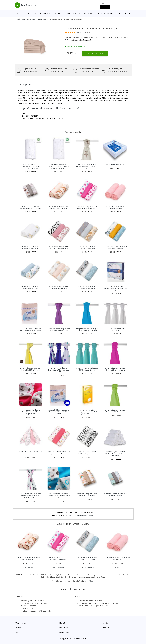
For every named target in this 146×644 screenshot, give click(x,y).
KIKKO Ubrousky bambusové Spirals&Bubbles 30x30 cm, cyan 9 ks (59, 496)
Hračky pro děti (73, 13)
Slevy (18, 632)
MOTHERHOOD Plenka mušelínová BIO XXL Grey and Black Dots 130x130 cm (59, 166)
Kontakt (106, 628)
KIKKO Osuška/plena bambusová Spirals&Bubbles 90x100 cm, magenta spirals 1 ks (31, 496)
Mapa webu (64, 628)
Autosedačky (123, 13)
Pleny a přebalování (106, 13)
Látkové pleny (42, 19)
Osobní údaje (64, 632)
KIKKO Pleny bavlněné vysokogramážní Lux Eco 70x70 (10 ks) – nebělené (87, 412)
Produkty (23, 19)
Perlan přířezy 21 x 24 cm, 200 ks (115, 164)
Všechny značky (21, 623)
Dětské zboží (30, 13)
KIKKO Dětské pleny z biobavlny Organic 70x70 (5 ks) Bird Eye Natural (59, 412)
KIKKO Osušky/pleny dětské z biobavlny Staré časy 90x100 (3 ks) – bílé (115, 288)
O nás (105, 623)
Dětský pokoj (45, 13)
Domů (19, 13)
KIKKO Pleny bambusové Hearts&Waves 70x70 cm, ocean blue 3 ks (59, 370)
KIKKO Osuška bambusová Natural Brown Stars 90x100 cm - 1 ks (87, 166)
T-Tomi (68, 40)
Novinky (18, 628)
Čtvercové (49, 19)
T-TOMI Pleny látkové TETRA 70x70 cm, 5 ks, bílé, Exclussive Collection (115, 454)
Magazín (63, 623)
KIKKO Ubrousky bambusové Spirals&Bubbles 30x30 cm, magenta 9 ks (31, 412)
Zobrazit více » (88, 40)
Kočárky (58, 13)
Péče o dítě (88, 13)
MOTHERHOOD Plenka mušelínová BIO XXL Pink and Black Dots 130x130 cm (31, 166)
